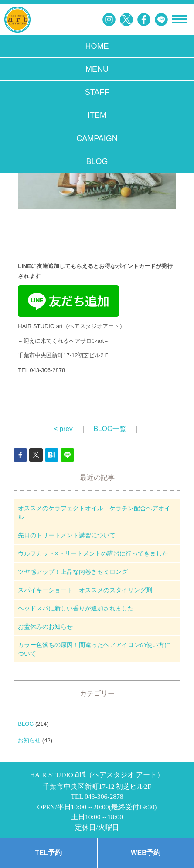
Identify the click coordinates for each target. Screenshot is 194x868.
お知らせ (29, 740)
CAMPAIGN (97, 138)
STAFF (97, 92)
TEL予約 (49, 853)
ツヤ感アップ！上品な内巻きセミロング (73, 572)
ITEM (97, 115)
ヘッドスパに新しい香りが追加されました (76, 608)
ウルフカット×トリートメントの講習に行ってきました (93, 553)
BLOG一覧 (110, 429)
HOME (97, 46)
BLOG (97, 161)
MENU (97, 69)
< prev (63, 429)
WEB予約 (146, 853)
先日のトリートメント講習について (67, 535)
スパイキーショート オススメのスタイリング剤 (85, 590)
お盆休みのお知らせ (45, 627)
